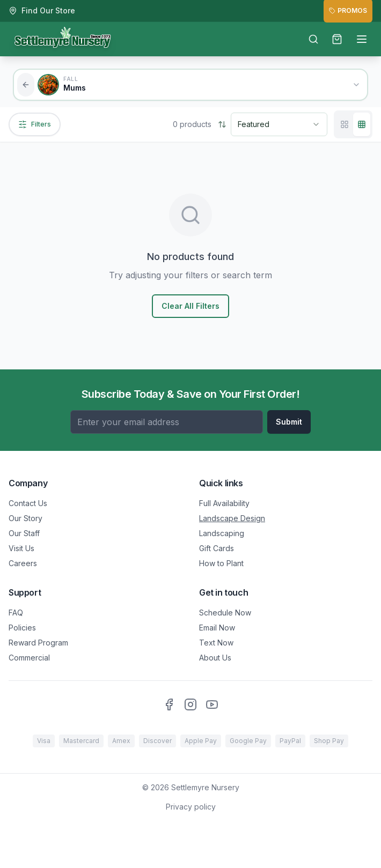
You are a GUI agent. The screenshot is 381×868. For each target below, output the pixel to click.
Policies (22, 628)
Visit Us (21, 548)
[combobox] (279, 124)
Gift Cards (217, 548)
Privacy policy (191, 807)
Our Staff (24, 533)
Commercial (29, 658)
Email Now (217, 628)
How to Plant (221, 563)
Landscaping (222, 533)
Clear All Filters (190, 306)
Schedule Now (225, 613)
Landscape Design (232, 518)
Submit (289, 422)
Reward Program (38, 643)
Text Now (216, 643)
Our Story (25, 518)
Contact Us (28, 503)
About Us (215, 658)
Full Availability (224, 503)
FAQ (16, 613)
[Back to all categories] (26, 85)
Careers (23, 563)
